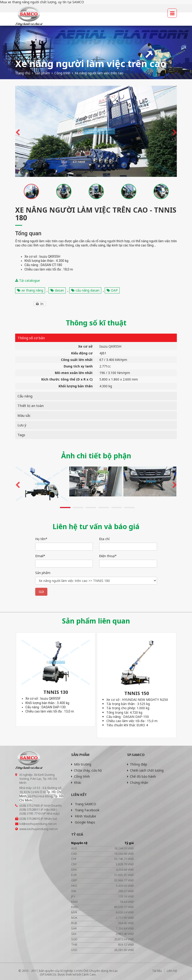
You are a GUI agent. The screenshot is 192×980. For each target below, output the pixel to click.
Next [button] (175, 131)
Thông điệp (137, 764)
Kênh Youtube (84, 816)
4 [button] (104, 508)
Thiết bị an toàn (31, 406)
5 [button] (117, 508)
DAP (112, 290)
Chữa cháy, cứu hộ (86, 770)
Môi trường (81, 764)
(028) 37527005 (30, 805)
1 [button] (65, 508)
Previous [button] (17, 131)
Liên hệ (172, 971)
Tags (21, 435)
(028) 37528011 (30, 809)
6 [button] (129, 508)
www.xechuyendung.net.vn (39, 829)
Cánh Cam (89, 974)
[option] (96, 131)
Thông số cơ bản (31, 338)
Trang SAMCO (84, 804)
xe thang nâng (30, 290)
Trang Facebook (85, 810)
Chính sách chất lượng (145, 770)
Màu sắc (24, 415)
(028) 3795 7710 (30, 813)
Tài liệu (157, 971)
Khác (76, 782)
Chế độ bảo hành (141, 776)
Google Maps (83, 822)
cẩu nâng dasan (85, 290)
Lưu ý (22, 425)
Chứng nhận (138, 782)
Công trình (80, 776)
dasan (57, 290)
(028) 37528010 (30, 819)
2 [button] (78, 508)
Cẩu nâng (25, 396)
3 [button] (91, 508)
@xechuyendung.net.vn (40, 824)
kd (21, 824)
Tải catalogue (28, 281)
